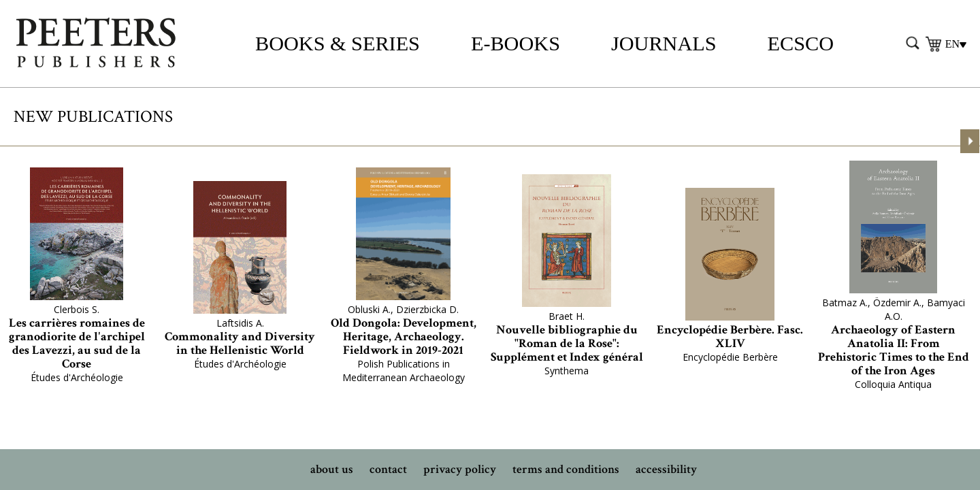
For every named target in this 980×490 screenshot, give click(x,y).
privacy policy (460, 469)
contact (388, 469)
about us (332, 469)
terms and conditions (566, 469)
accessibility (666, 469)
